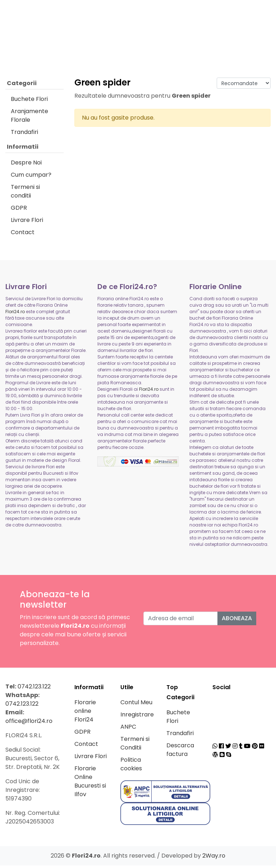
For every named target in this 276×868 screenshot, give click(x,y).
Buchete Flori (29, 101)
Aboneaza (237, 621)
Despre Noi (26, 165)
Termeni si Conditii (135, 746)
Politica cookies (131, 767)
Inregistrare (137, 717)
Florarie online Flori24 (85, 713)
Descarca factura (180, 752)
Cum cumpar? (31, 177)
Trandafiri (24, 134)
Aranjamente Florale (29, 118)
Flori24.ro (15, 314)
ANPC (128, 729)
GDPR (19, 210)
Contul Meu (136, 705)
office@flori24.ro (29, 723)
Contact (23, 235)
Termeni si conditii (25, 194)
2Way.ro (214, 858)
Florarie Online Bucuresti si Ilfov (90, 784)
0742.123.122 (34, 689)
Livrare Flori (27, 222)
